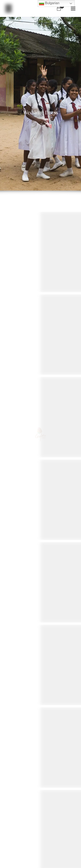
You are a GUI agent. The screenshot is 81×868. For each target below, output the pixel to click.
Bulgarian (49, 3)
